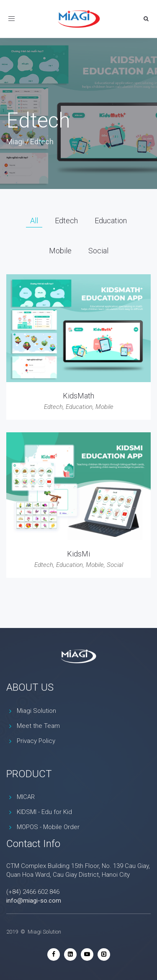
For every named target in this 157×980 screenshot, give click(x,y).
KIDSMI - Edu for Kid (44, 812)
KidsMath (78, 396)
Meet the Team (38, 726)
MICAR (26, 797)
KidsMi (78, 554)
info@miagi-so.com (34, 901)
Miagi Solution (36, 711)
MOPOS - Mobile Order (48, 827)
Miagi (15, 142)
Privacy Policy (36, 741)
